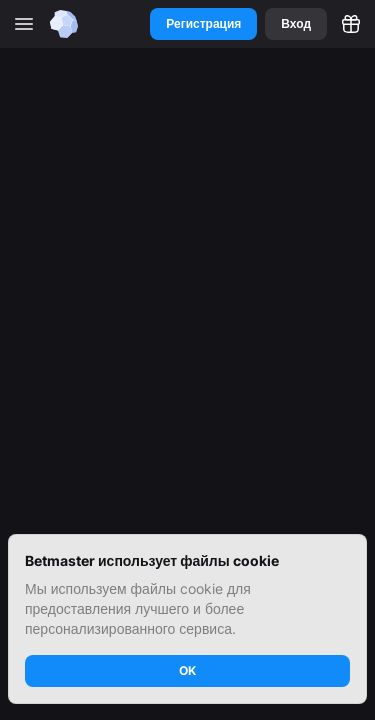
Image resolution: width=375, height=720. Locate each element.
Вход (296, 23)
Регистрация (203, 23)
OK (187, 670)
